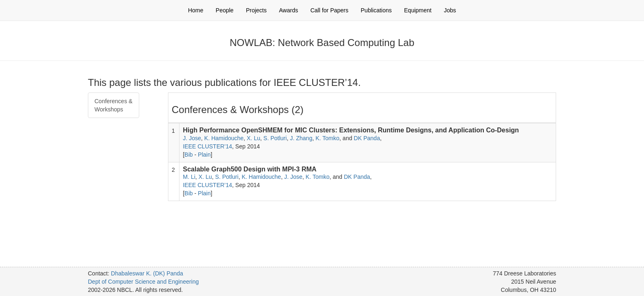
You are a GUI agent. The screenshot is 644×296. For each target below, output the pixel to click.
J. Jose (192, 138)
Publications (376, 10)
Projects (256, 10)
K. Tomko (327, 138)
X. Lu (254, 138)
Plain (204, 155)
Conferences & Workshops (114, 105)
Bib (189, 155)
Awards (288, 10)
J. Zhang (301, 138)
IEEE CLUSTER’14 (207, 146)
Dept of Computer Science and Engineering (143, 282)
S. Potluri (275, 138)
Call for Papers (330, 10)
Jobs (450, 10)
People (225, 10)
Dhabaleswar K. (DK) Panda (147, 273)
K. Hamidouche (224, 138)
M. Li (189, 177)
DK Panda (367, 138)
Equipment (418, 10)
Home (196, 10)
